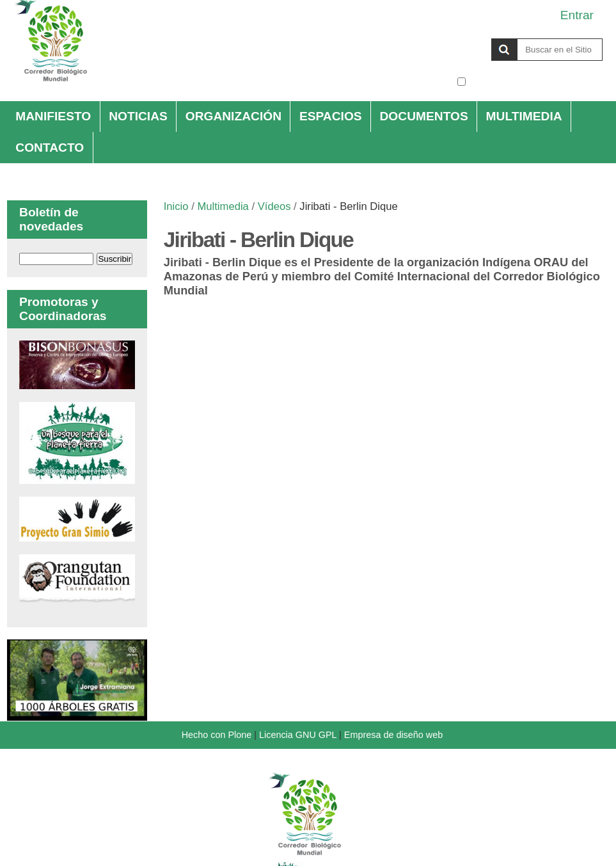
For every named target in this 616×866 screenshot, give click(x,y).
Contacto (50, 148)
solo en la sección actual (536, 82)
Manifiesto (53, 116)
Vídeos (274, 206)
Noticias (138, 116)
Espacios (331, 116)
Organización (233, 116)
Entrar (577, 15)
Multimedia (524, 116)
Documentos (424, 116)
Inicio (176, 206)
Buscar (456, 38)
